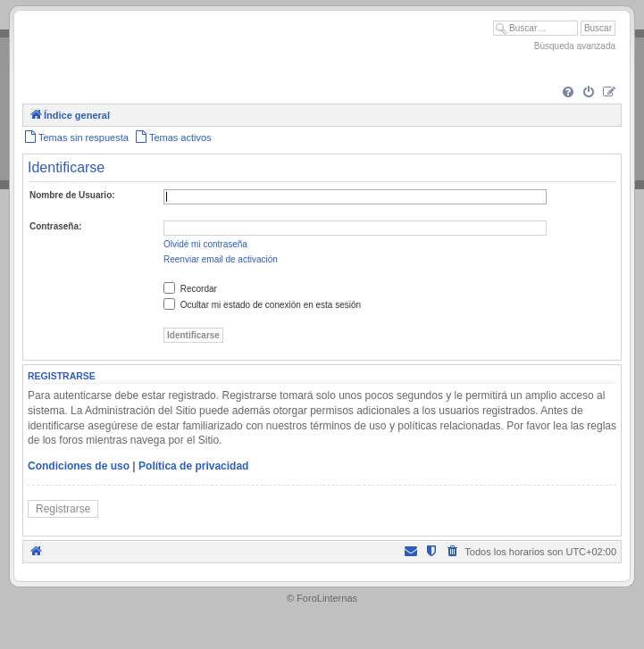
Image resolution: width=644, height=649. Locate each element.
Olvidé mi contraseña (205, 244)
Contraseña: (55, 226)
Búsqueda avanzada (575, 46)
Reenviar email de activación (221, 259)
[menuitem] (568, 93)
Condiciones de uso (79, 466)
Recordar (190, 289)
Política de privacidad (193, 466)
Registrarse (63, 509)
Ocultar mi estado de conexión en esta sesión (262, 305)
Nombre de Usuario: (72, 195)
